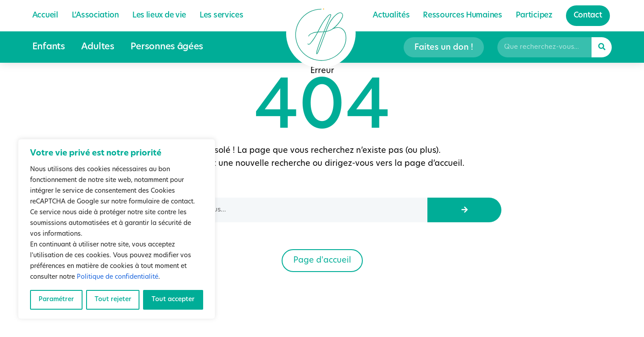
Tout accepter (173, 300)
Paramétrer (56, 300)
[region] (117, 229)
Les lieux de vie (159, 15)
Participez (534, 15)
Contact (588, 15)
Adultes (98, 47)
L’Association (95, 15)
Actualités (391, 15)
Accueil (45, 15)
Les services (221, 15)
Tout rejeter (113, 300)
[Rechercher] (602, 47)
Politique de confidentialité (117, 277)
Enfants (49, 47)
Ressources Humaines (462, 15)
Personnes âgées (167, 47)
